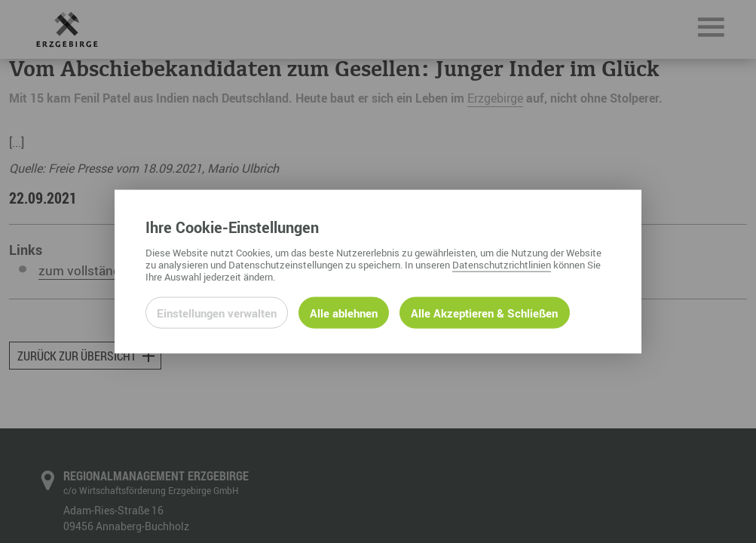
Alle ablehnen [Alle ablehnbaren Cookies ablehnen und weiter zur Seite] (344, 312)
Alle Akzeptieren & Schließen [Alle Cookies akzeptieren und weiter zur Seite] (484, 312)
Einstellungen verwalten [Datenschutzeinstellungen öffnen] (217, 312)
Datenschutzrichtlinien (502, 264)
